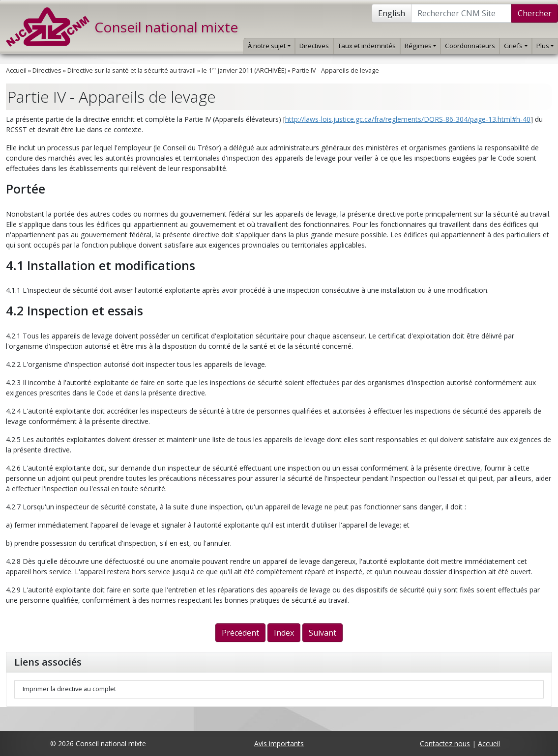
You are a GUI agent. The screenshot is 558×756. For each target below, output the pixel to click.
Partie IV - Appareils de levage (336, 70)
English (392, 13)
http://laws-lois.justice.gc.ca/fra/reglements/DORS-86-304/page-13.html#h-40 (408, 119)
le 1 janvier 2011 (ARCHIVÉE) (244, 70)
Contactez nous (445, 743)
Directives (314, 46)
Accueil (16, 70)
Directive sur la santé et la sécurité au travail (132, 70)
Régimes (420, 46)
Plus (545, 46)
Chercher (535, 13)
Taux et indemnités (367, 46)
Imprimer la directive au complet (69, 689)
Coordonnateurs (470, 46)
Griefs (515, 46)
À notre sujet (269, 46)
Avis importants (279, 743)
